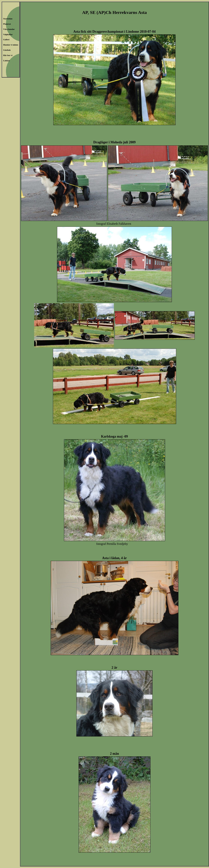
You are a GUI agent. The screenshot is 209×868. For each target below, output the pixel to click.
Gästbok (7, 50)
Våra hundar (9, 29)
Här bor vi (8, 55)
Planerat (7, 24)
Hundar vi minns (11, 45)
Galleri (6, 39)
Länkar (6, 60)
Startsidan (8, 19)
